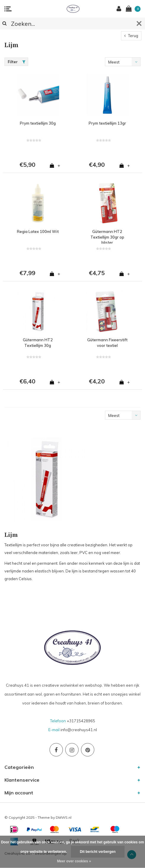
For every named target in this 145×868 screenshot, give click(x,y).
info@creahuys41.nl (79, 730)
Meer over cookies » (74, 861)
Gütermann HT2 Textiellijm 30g (38, 343)
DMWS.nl (64, 817)
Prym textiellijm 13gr (107, 123)
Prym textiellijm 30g (38, 123)
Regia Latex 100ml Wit (38, 231)
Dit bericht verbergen (98, 852)
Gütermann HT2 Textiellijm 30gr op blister (107, 236)
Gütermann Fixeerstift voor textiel (107, 343)
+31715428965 (81, 721)
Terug (131, 36)
